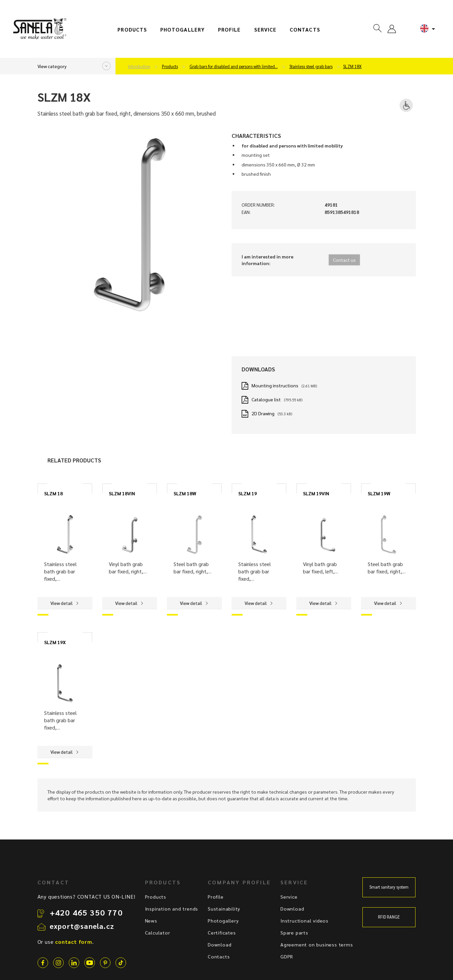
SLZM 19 (248, 493)
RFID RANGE (389, 917)
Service (265, 30)
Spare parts (294, 932)
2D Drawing (263, 413)
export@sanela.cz (82, 926)
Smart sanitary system (389, 887)
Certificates (222, 932)
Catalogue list (266, 399)
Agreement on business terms (317, 944)
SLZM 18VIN (122, 493)
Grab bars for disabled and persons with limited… (234, 66)
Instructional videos (304, 921)
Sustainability (224, 909)
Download (220, 944)
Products (132, 30)
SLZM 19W (379, 493)
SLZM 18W (185, 493)
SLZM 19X (55, 642)
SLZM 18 (53, 493)
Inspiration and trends (172, 909)
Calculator (158, 932)
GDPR (287, 956)
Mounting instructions (275, 385)
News (151, 921)
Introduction (139, 66)
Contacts (305, 30)
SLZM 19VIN (316, 493)
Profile (229, 30)
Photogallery (183, 30)
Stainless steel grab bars (311, 66)
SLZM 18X (352, 66)
